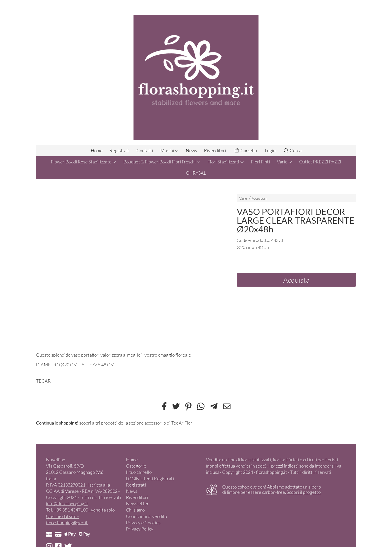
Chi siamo (135, 510)
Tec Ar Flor (182, 423)
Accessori (259, 198)
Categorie (136, 466)
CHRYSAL (196, 173)
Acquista (296, 280)
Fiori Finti (260, 162)
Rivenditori (215, 150)
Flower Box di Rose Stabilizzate (83, 162)
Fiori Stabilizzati (226, 162)
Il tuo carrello (139, 472)
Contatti (145, 150)
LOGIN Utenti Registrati (150, 479)
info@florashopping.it (67, 504)
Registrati (119, 150)
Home (97, 150)
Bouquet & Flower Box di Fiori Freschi (162, 162)
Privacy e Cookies (143, 523)
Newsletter (137, 504)
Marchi (169, 150)
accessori (154, 423)
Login (270, 150)
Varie (285, 162)
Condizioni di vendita (146, 516)
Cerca (292, 150)
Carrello (245, 151)
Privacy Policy (140, 529)
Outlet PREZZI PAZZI (320, 162)
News (191, 150)
